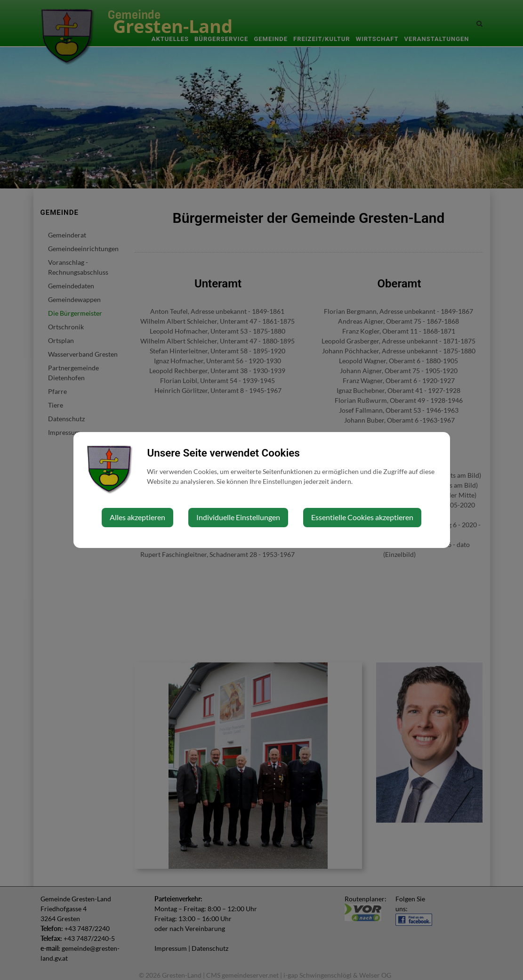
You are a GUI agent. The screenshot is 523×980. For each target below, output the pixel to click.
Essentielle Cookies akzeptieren (362, 517)
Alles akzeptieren (137, 517)
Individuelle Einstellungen (238, 517)
